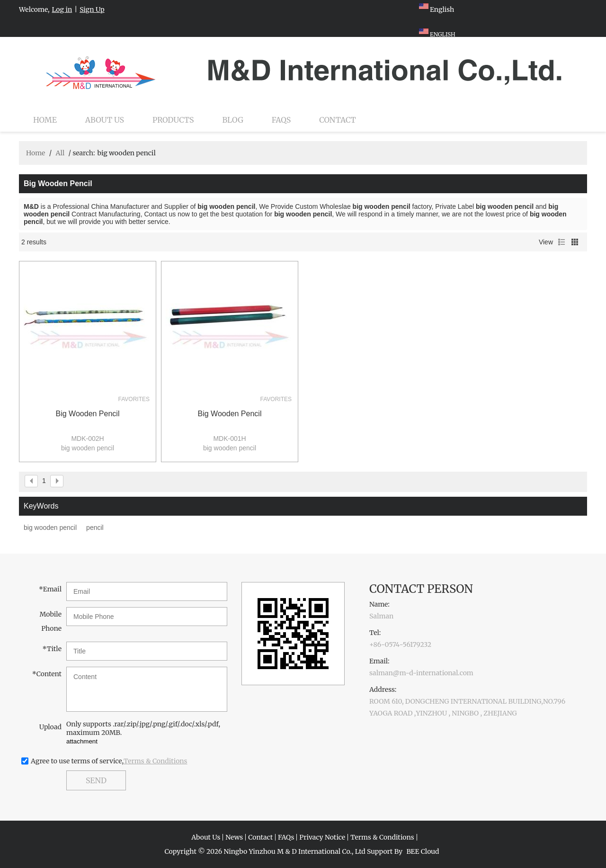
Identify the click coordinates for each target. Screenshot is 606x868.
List (561, 242)
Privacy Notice (322, 837)
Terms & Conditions (156, 761)
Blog (233, 120)
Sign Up (92, 9)
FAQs (281, 120)
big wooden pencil (88, 414)
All (60, 153)
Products (173, 120)
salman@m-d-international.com (421, 673)
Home (45, 120)
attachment (82, 741)
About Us (105, 120)
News (234, 837)
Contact (338, 120)
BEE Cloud (423, 851)
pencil (95, 528)
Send (96, 780)
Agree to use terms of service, (109, 761)
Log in (62, 9)
